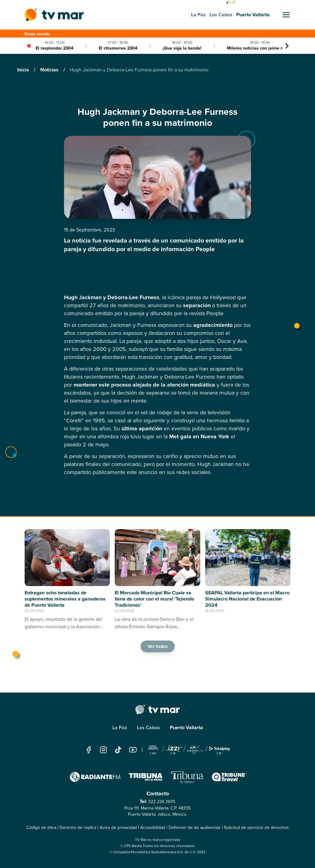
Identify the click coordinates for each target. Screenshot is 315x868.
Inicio (24, 70)
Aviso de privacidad (118, 828)
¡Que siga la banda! (182, 48)
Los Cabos (148, 727)
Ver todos (157, 646)
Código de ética (41, 828)
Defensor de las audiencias (195, 828)
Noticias (50, 70)
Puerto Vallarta (186, 727)
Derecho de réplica (78, 828)
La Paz (120, 727)
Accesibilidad (153, 828)
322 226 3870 (162, 802)
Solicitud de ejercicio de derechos (256, 828)
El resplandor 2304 (54, 48)
